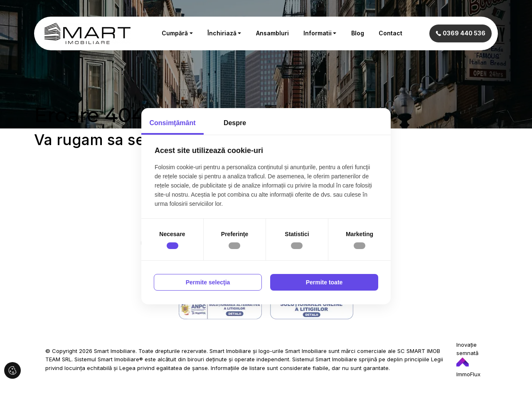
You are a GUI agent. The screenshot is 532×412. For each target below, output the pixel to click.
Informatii (318, 33)
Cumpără (175, 33)
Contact (390, 33)
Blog (358, 33)
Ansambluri (272, 33)
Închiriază (222, 33)
